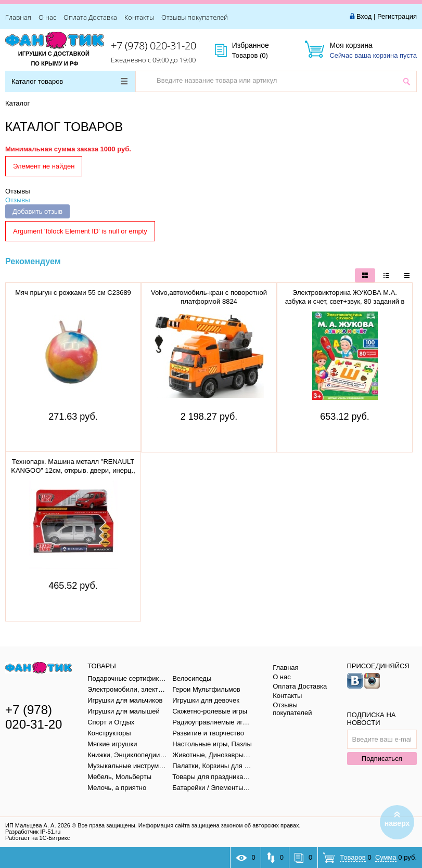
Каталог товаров (69, 81)
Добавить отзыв (37, 211)
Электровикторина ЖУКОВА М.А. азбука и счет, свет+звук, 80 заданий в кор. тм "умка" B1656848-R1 (345, 301)
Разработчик (33, 832)
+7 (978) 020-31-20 (154, 46)
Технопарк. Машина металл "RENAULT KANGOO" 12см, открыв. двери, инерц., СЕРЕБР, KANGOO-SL (73, 470)
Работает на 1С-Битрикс (37, 838)
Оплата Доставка (90, 17)
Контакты (139, 17)
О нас (47, 17)
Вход (364, 16)
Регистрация (397, 16)
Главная (18, 17)
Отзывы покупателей (195, 17)
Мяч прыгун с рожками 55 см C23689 (73, 293)
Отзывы (18, 191)
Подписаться (382, 759)
